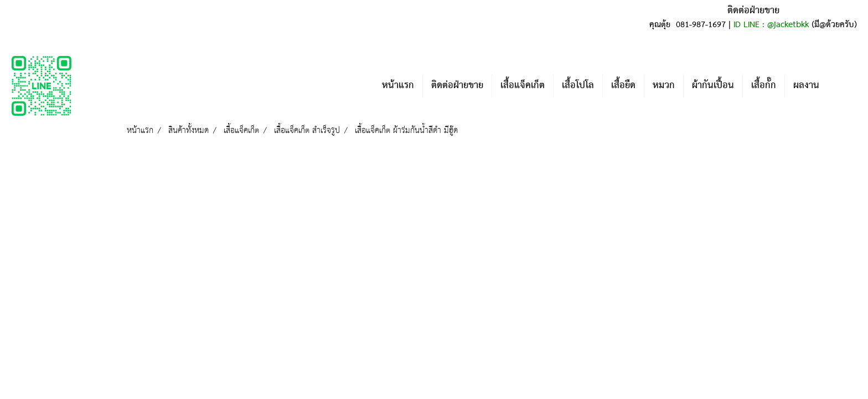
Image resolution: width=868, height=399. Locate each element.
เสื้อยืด (623, 86)
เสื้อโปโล (578, 86)
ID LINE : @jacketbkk (771, 25)
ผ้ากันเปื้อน (713, 86)
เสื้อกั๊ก (764, 86)
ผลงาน (806, 86)
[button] (844, 86)
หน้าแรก (398, 86)
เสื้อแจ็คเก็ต (523, 86)
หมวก (664, 86)
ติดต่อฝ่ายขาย (457, 86)
